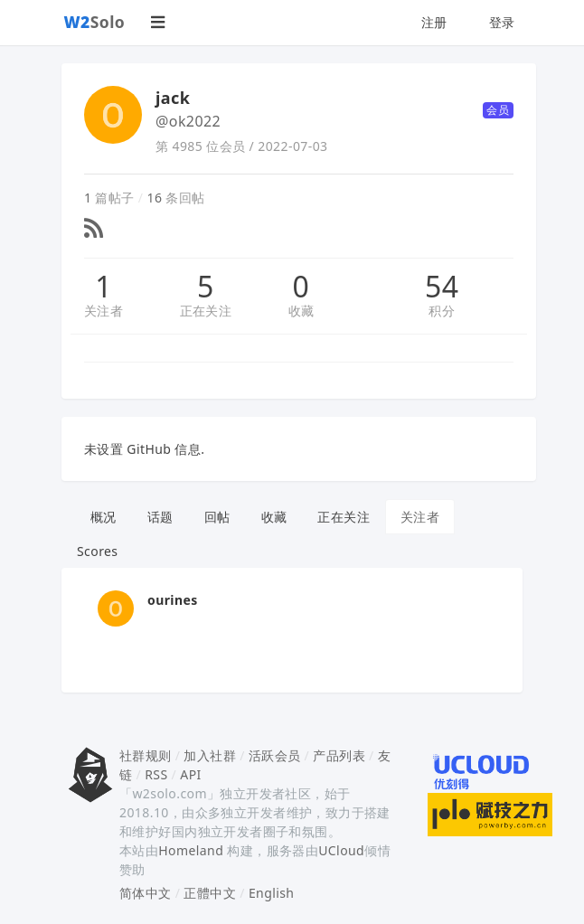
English (272, 893)
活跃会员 (275, 755)
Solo (95, 22)
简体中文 (146, 893)
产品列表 (339, 755)
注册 (434, 22)
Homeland (191, 850)
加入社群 (210, 755)
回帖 (217, 517)
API (190, 774)
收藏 (301, 311)
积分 (442, 311)
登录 (502, 22)
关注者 (104, 311)
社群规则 (146, 755)
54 (442, 287)
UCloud (341, 850)
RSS (156, 774)
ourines (173, 600)
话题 (160, 517)
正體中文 (210, 893)
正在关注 (206, 311)
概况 (104, 517)
